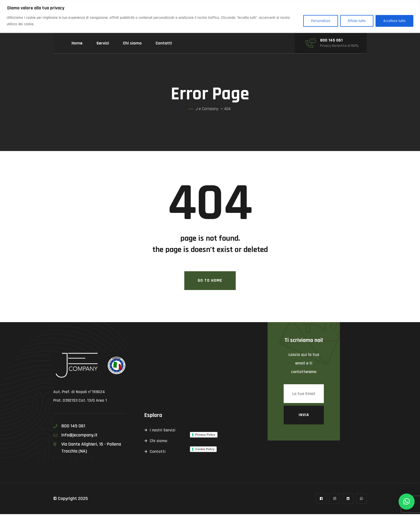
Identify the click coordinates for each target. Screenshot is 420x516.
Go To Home (210, 282)
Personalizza (321, 21)
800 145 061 (331, 40)
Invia (304, 417)
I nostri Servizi (163, 432)
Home (77, 43)
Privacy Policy (205, 436)
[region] (210, 16)
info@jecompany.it (79, 437)
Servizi (103, 43)
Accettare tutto (394, 21)
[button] (407, 502)
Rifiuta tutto (357, 21)
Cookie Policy (205, 451)
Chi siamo (132, 43)
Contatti (164, 43)
